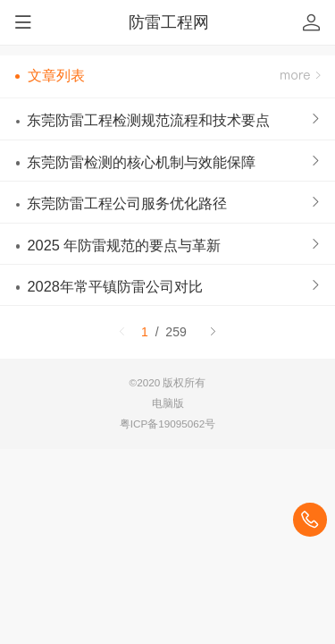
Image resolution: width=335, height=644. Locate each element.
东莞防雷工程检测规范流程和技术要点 (148, 120)
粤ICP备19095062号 (168, 424)
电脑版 (168, 403)
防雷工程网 (169, 22)
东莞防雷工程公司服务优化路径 (127, 203)
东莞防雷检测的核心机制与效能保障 (141, 162)
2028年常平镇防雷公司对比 (114, 286)
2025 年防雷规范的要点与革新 (124, 245)
